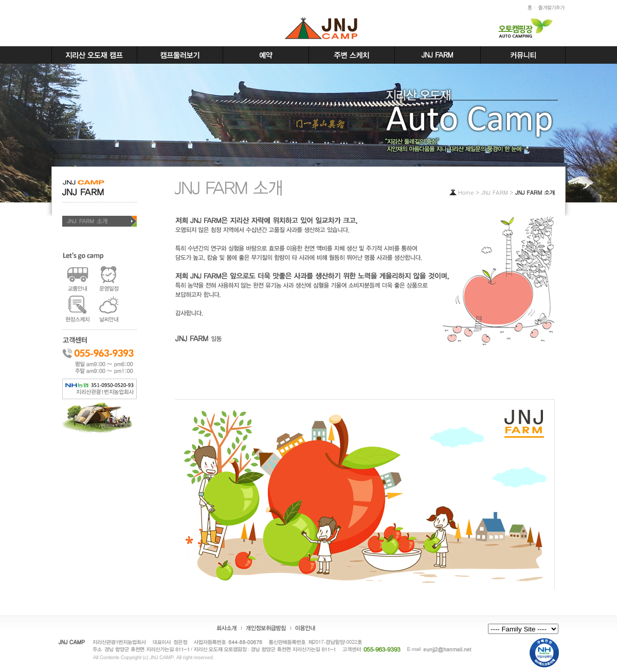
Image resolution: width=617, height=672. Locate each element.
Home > (470, 192)
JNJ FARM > (498, 192)
